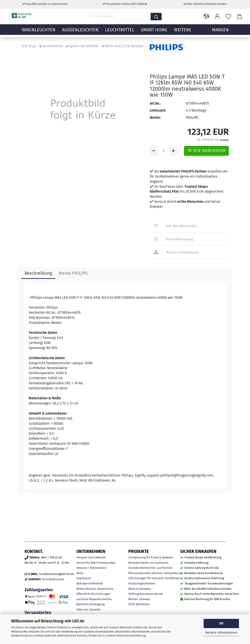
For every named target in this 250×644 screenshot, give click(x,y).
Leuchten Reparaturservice (94, 599)
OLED (132, 604)
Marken (133, 599)
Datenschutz (105, 589)
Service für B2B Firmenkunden (96, 563)
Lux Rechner (165, 568)
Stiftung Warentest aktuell (146, 594)
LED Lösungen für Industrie (146, 578)
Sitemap (145, 599)
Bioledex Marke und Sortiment (148, 563)
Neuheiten (143, 604)
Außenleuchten (80, 32)
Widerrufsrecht (86, 589)
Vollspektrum (173, 573)
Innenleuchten (39, 32)
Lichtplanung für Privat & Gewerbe (151, 557)
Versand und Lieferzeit (91, 557)
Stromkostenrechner (142, 568)
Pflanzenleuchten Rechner (146, 573)
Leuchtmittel (120, 32)
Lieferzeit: (158, 110)
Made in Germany (140, 589)
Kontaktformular (53, 579)
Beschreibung (38, 273)
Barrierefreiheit (93, 583)
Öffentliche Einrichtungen (93, 594)
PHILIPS (192, 117)
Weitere (183, 32)
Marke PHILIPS (73, 273)
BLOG (80, 573)
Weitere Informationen (221, 633)
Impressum (84, 578)
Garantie (95, 609)
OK (221, 623)
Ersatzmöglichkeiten (142, 583)
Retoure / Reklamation (92, 568)
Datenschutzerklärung (131, 636)
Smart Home (154, 32)
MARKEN (220, 32)
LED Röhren (172, 578)
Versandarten (38, 613)
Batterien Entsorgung (91, 604)
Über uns (82, 609)
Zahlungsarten (39, 590)
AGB (79, 583)
